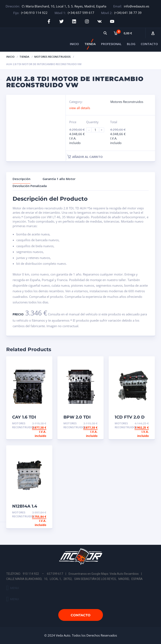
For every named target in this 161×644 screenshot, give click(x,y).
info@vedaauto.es (137, 6)
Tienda (24, 57)
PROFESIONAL (111, 44)
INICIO (74, 44)
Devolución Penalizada (30, 186)
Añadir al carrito (85, 157)
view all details (80, 108)
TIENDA (90, 44)
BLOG (131, 44)
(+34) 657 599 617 (81, 13)
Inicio (10, 57)
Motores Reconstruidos (52, 57)
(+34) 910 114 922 (34, 13)
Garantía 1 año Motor (59, 179)
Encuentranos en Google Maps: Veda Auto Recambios (104, 574)
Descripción (21, 179)
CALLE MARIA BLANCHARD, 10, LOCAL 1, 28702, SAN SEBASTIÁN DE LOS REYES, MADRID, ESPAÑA (74, 579)
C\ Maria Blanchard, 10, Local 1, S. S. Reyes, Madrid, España (64, 6)
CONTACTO (149, 44)
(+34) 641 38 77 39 (128, 13)
